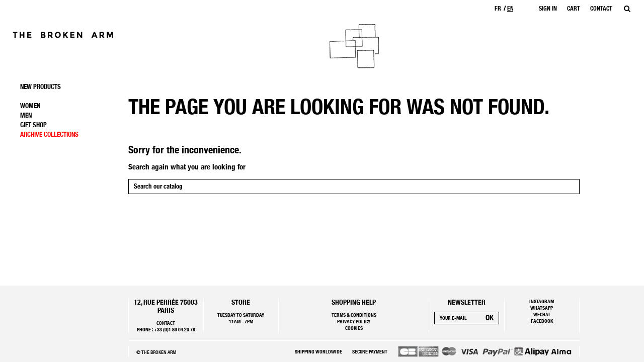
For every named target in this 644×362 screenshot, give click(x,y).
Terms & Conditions (354, 315)
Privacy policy (354, 321)
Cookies (354, 328)
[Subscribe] (490, 318)
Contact (166, 323)
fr (498, 8)
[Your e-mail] (458, 318)
